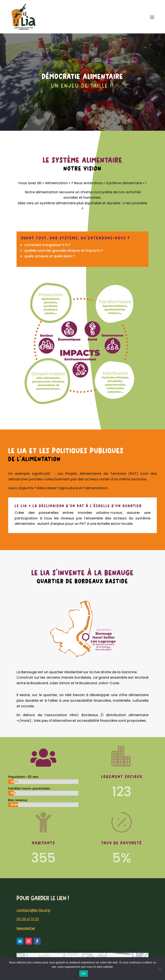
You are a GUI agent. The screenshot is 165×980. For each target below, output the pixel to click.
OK (83, 974)
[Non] (160, 969)
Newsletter (26, 928)
